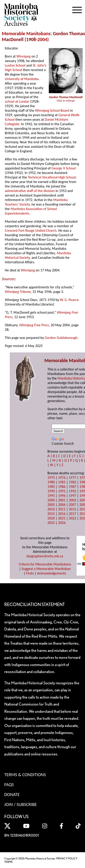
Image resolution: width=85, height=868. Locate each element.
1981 (62, 482)
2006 (62, 505)
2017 (72, 514)
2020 (51, 518)
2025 (51, 523)
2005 (51, 505)
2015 (51, 514)
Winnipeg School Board (52, 110)
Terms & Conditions (25, 775)
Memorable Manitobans (26, 34)
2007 (72, 505)
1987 (72, 487)
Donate (12, 794)
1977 (72, 478)
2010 (51, 509)
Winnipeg (24, 56)
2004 (42, 39)
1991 (62, 491)
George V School (64, 168)
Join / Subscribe (21, 804)
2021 (62, 518)
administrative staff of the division (30, 191)
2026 (62, 523)
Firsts (30, 573)
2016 (62, 514)
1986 (62, 487)
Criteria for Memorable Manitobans (45, 564)
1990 (51, 491)
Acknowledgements (52, 573)
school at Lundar (17, 101)
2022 (72, 518)
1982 (72, 482)
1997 (72, 496)
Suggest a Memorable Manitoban (46, 569)
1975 (51, 478)
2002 (72, 500)
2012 (72, 509)
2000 (51, 500)
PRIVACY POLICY (67, 858)
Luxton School (15, 65)
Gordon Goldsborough (61, 338)
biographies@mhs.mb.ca (45, 556)
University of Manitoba (22, 79)
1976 (62, 478)
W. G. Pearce (69, 300)
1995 (51, 496)
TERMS (8, 862)
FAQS (9, 785)
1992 (72, 491)
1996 (62, 496)
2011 (62, 509)
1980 (51, 482)
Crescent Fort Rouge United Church (31, 230)
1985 (51, 487)
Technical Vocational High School (52, 177)
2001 (62, 500)
